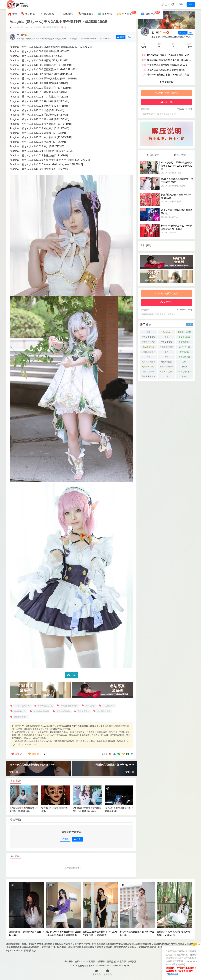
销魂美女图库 (166, 362)
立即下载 (168, 102)
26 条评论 (37, 27)
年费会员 (108, 972)
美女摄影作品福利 (184, 333)
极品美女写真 (149, 347)
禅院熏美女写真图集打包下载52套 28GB (114, 765)
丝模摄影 (66, 14)
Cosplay (166, 332)
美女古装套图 (184, 342)
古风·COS (85, 14)
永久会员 (97, 972)
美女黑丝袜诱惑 (149, 342)
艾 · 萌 (155, 33)
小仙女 (184, 367)
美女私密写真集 (149, 376)
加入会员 (127, 14)
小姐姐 (184, 376)
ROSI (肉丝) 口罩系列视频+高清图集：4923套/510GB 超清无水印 (177, 166)
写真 (149, 357)
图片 (166, 352)
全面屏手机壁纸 (166, 347)
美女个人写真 (184, 337)
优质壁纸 (111, 961)
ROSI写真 (177, 173)
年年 (174, 233)
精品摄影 (47, 14)
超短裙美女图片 (149, 367)
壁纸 (184, 362)
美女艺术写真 (184, 357)
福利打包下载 (184, 347)
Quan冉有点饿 (179, 186)
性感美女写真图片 (166, 372)
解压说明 (150, 14)
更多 (190, 324)
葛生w (175, 217)
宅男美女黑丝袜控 (149, 362)
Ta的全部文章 (167, 82)
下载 (73, 675)
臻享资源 (132, 961)
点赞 (16, 754)
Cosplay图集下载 (184, 372)
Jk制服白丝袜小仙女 (149, 352)
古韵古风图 (184, 352)
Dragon (125, 966)
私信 (130, 37)
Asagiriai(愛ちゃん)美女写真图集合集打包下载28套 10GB (59, 22)
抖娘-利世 (177, 202)
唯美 (166, 337)
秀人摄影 (28, 14)
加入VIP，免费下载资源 (167, 93)
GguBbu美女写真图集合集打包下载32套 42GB (32, 765)
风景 (149, 332)
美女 (166, 357)
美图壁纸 (105, 14)
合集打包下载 (149, 372)
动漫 (166, 376)
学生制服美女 (166, 342)
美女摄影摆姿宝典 (149, 338)
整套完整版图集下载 (166, 367)
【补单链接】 (172, 974)
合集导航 (122, 961)
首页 (13, 14)
